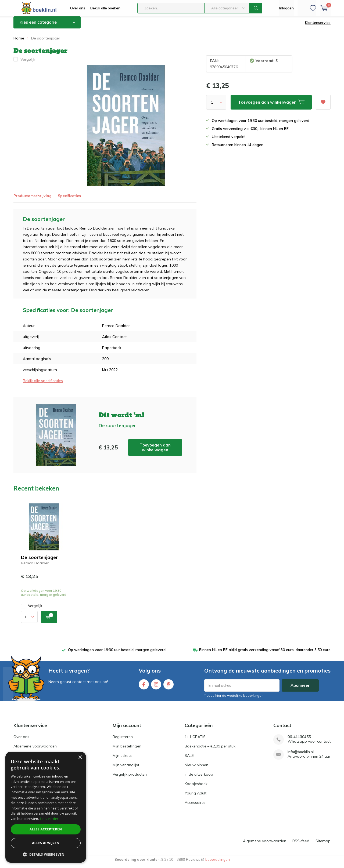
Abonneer (300, 689)
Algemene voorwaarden (35, 750)
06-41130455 (299, 741)
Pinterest (169, 687)
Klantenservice (318, 27)
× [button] (80, 758)
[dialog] (46, 807)
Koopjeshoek (196, 788)
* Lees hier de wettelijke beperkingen (234, 700)
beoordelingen (218, 863)
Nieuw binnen (196, 769)
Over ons (78, 8)
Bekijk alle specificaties (43, 385)
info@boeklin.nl (301, 756)
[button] (46, 854)
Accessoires (195, 807)
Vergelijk (32, 610)
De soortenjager (39, 561)
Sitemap (323, 845)
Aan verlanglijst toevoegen (323, 104)
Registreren (123, 741)
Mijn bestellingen (127, 750)
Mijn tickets (122, 760)
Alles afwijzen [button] (46, 843)
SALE (189, 760)
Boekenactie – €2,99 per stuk (210, 750)
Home (19, 42)
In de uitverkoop (199, 778)
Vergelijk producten (130, 778)
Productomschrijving (33, 199)
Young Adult (196, 797)
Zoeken (256, 8)
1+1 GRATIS (195, 741)
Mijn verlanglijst (126, 769)
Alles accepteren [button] (46, 829)
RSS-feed (301, 845)
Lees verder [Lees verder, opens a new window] (49, 819)
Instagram (156, 687)
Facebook (144, 687)
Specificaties (69, 199)
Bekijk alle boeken (105, 8)
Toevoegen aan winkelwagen (155, 451)
